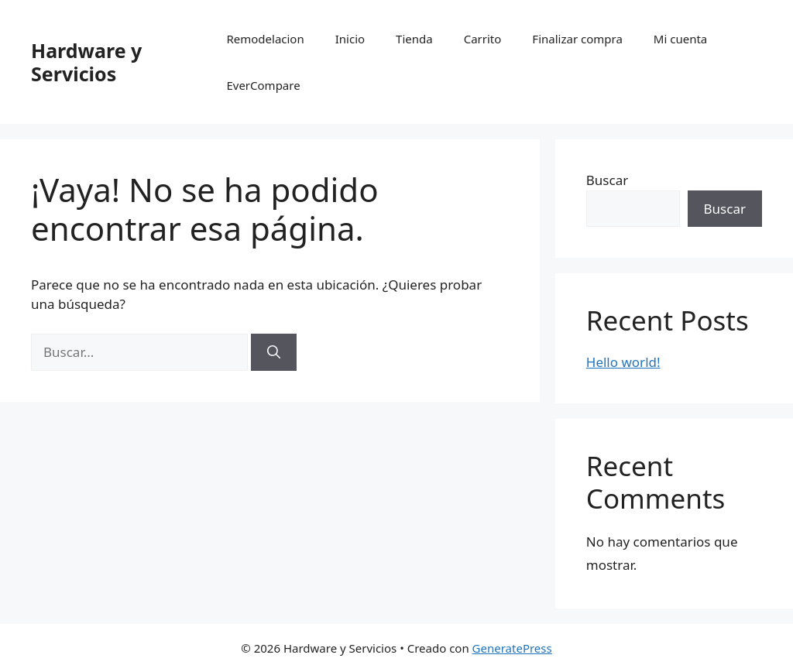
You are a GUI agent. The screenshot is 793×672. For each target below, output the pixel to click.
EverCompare (263, 85)
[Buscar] (274, 352)
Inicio (350, 39)
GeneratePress (512, 648)
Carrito (483, 39)
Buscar (607, 180)
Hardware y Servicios (86, 62)
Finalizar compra (577, 39)
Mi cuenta (680, 39)
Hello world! (623, 362)
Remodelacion (265, 39)
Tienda (414, 39)
